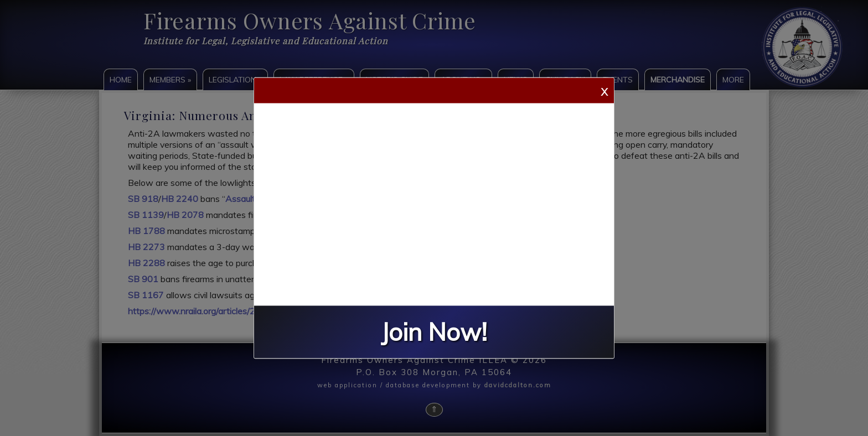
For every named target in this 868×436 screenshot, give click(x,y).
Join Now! (434, 332)
